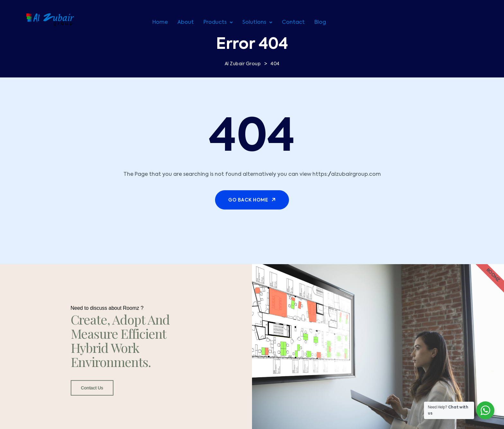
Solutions (257, 22)
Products (218, 22)
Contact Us (92, 388)
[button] (218, 22)
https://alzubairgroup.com (347, 174)
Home (160, 22)
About (186, 22)
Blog (320, 22)
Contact (293, 22)
